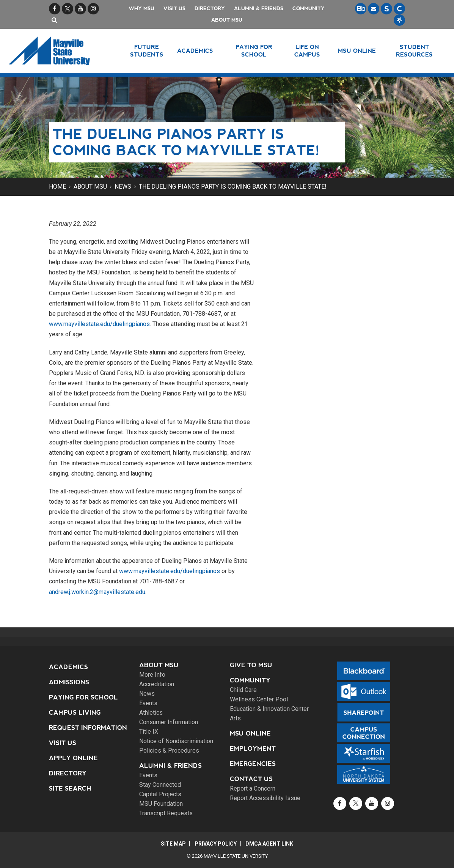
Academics (68, 667)
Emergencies (253, 764)
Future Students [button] (147, 51)
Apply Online (73, 758)
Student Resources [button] (414, 51)
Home (57, 187)
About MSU (227, 20)
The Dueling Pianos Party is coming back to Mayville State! (233, 187)
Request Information (88, 728)
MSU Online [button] (357, 51)
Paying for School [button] (254, 51)
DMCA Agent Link (270, 844)
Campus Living (75, 713)
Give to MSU (251, 665)
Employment (253, 749)
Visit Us (174, 9)
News (123, 187)
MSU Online (250, 733)
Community (309, 9)
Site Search (70, 788)
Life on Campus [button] (307, 51)
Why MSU (142, 9)
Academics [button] (195, 51)
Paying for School (83, 697)
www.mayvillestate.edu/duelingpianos (99, 324)
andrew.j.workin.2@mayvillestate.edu (97, 592)
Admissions (69, 682)
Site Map (173, 844)
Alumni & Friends (259, 9)
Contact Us (251, 779)
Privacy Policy (216, 844)
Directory (210, 9)
